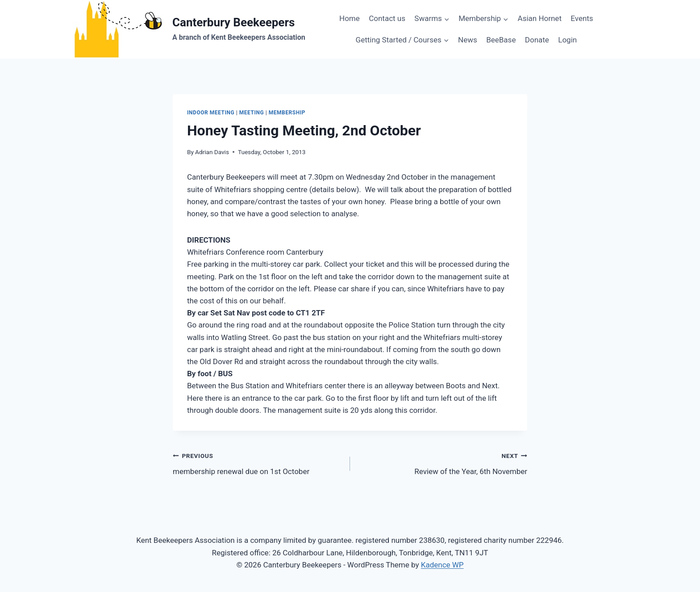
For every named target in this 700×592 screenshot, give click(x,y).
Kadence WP (442, 565)
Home (350, 18)
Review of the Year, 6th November (442, 463)
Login (567, 40)
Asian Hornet (540, 18)
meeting (252, 113)
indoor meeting (211, 113)
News (468, 40)
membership (287, 113)
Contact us (387, 18)
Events (582, 18)
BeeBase (501, 40)
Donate (537, 40)
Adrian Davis (212, 152)
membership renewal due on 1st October (258, 463)
